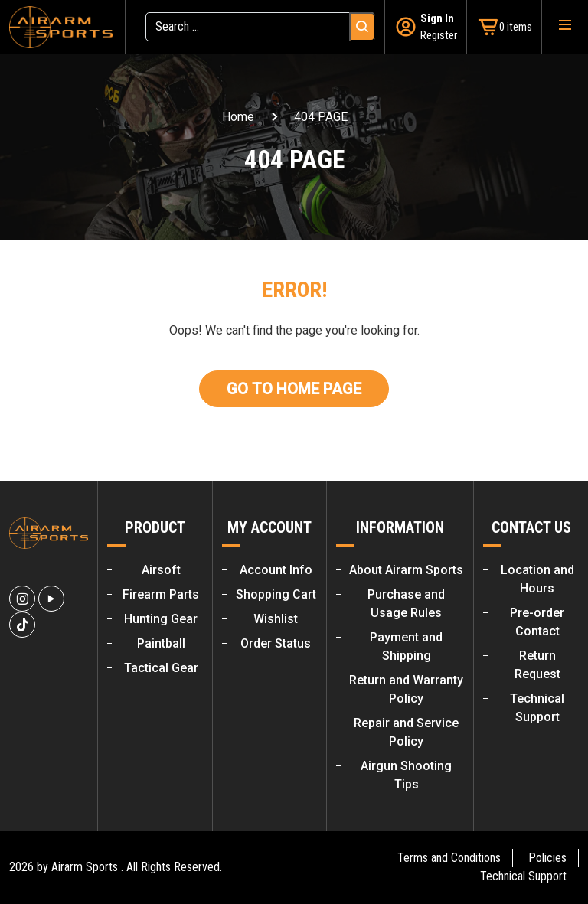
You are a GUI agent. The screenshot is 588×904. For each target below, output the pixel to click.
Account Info (276, 570)
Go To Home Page (294, 389)
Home (238, 117)
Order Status (276, 643)
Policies (547, 858)
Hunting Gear (161, 619)
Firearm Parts (161, 594)
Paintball (161, 643)
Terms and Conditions (449, 858)
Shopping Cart (276, 594)
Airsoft (161, 570)
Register (439, 35)
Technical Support (523, 876)
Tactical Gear (161, 668)
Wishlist (276, 619)
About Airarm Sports (406, 570)
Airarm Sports (85, 867)
